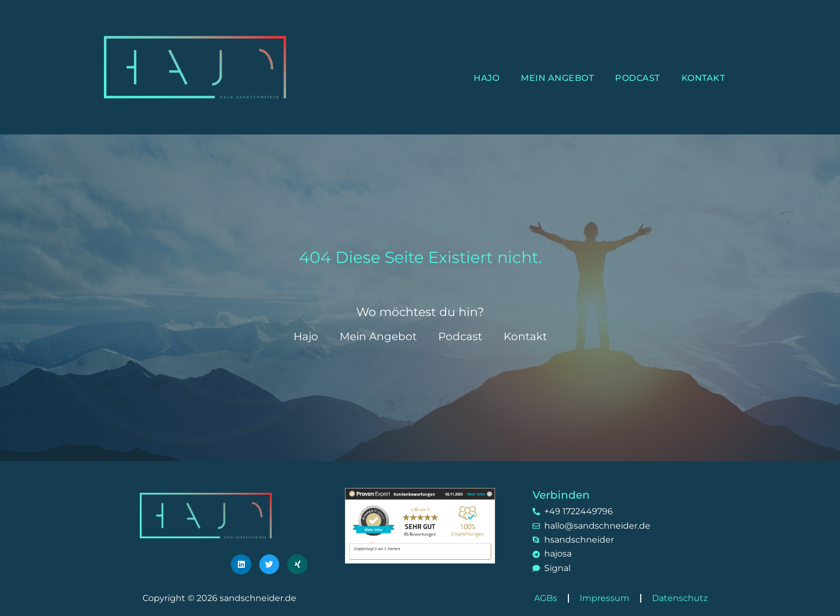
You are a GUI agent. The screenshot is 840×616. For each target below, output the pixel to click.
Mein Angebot (557, 78)
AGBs (546, 598)
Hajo (486, 78)
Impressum (605, 598)
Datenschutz (680, 598)
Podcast (637, 78)
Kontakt (703, 78)
